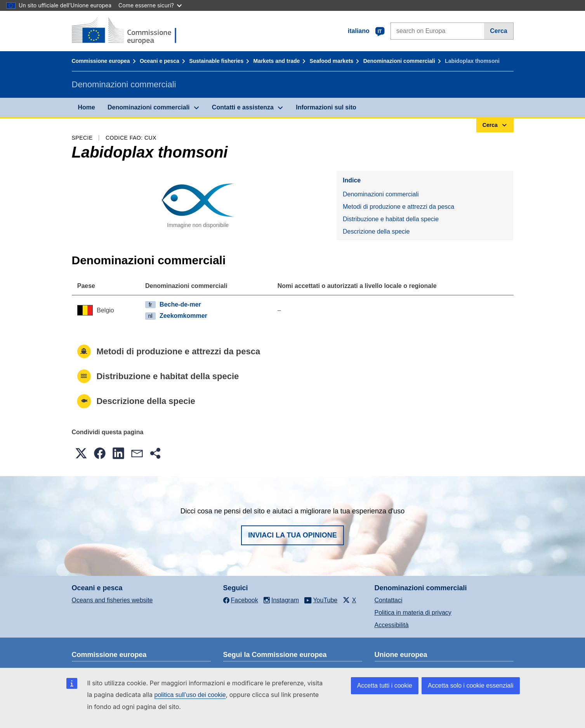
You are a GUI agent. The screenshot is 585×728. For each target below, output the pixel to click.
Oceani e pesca (160, 61)
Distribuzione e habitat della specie (391, 219)
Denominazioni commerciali (399, 61)
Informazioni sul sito (326, 107)
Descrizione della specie (376, 231)
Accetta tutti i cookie (385, 686)
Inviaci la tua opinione (292, 535)
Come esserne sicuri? (150, 5)
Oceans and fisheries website (112, 600)
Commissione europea (101, 61)
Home (87, 107)
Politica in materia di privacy (413, 613)
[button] (81, 453)
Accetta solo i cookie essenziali (471, 686)
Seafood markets (332, 61)
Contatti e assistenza (243, 107)
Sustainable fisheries (216, 61)
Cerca (498, 31)
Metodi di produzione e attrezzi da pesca (398, 207)
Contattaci (389, 600)
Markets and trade (276, 61)
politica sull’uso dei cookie (190, 695)
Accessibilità (392, 625)
